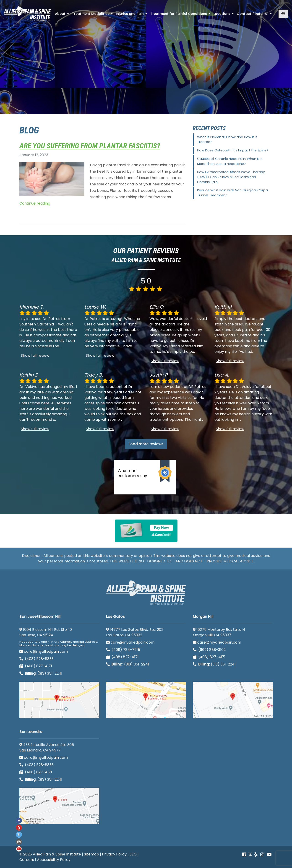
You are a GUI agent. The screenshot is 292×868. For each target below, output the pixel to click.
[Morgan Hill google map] (233, 700)
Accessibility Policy (54, 860)
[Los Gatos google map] (146, 700)
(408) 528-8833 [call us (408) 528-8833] (36, 659)
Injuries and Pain (132, 15)
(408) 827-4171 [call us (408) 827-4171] (36, 666)
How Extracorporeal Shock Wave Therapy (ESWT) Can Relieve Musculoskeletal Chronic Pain (231, 177)
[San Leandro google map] (59, 806)
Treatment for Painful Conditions (181, 15)
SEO (133, 854)
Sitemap (91, 854)
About (62, 15)
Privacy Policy (114, 854)
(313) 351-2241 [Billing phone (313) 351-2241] (41, 673)
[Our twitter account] (19, 835)
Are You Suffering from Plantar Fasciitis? (90, 146)
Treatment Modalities (93, 15)
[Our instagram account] (262, 855)
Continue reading (35, 203)
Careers (27, 860)
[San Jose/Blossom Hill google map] (59, 700)
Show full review (35, 355)
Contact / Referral (255, 15)
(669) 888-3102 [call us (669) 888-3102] (210, 650)
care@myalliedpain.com (44, 651)
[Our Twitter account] (250, 855)
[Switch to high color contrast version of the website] (283, 14)
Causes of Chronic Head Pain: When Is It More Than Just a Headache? (230, 161)
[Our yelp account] (256, 855)
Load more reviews (146, 444)
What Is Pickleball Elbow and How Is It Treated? (227, 140)
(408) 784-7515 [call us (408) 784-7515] (123, 650)
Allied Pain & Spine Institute (57, 854)
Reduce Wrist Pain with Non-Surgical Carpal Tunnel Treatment (233, 193)
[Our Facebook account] (245, 855)
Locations (224, 15)
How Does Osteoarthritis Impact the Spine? (233, 150)
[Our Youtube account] (269, 855)
